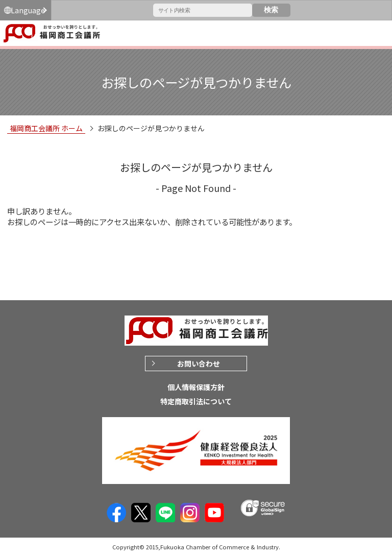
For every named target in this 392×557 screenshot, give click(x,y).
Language (28, 10)
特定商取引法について (196, 401)
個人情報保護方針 (196, 387)
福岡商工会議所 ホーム (46, 128)
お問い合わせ (199, 364)
